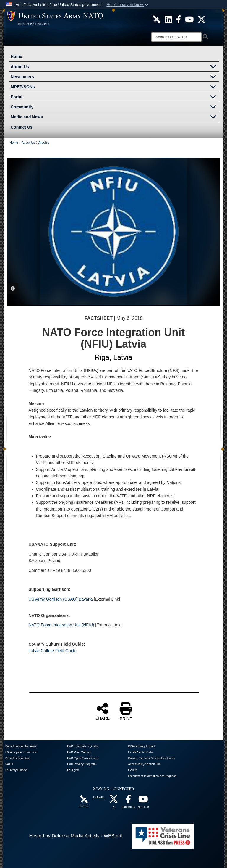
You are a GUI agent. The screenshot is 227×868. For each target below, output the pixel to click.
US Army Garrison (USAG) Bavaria (61, 599)
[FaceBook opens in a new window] (128, 801)
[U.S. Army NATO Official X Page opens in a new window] (202, 19)
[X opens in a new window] (113, 801)
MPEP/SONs (115, 87)
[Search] (176, 37)
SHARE (103, 711)
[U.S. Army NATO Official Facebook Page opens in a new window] (179, 19)
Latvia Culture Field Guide (53, 651)
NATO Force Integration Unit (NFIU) (61, 625)
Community (115, 108)
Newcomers (115, 77)
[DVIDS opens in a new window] (84, 799)
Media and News (115, 118)
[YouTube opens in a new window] (143, 801)
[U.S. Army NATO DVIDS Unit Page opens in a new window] (157, 19)
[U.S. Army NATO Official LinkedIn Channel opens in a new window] (169, 19)
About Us (115, 67)
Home (16, 57)
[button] (128, 5)
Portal (115, 97)
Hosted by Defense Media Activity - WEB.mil (75, 836)
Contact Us (22, 127)
